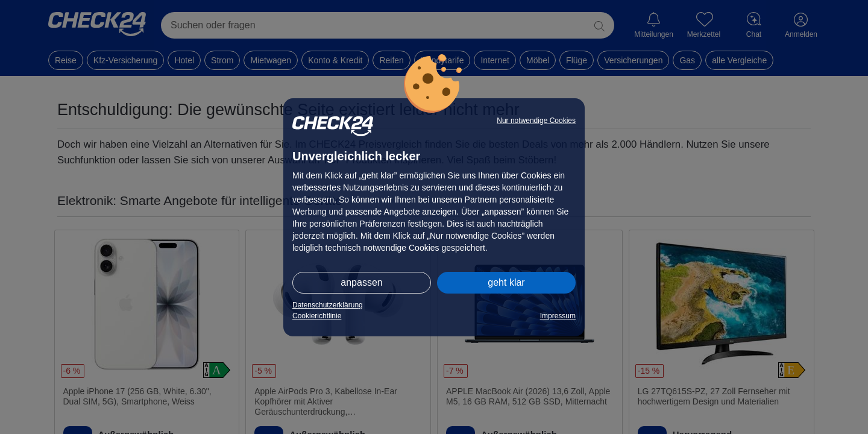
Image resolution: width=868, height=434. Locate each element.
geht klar (506, 282)
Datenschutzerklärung (328, 305)
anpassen (361, 282)
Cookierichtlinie (317, 316)
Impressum (558, 316)
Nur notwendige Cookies (536, 121)
